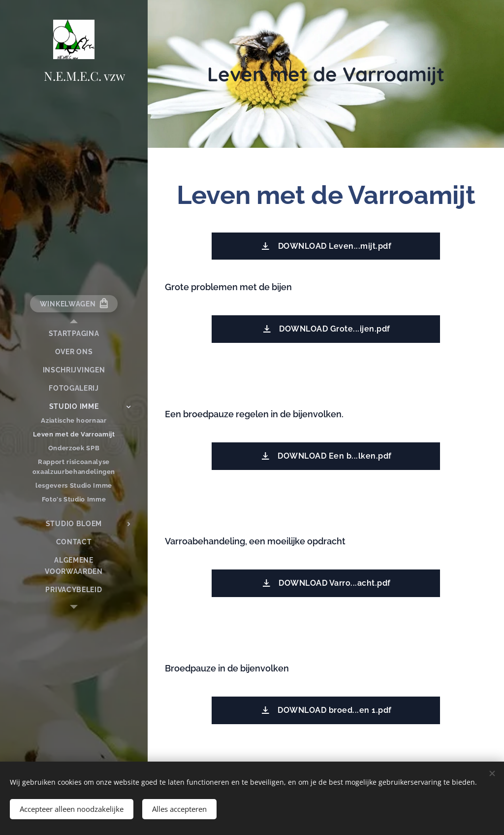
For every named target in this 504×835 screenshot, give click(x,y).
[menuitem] (74, 334)
